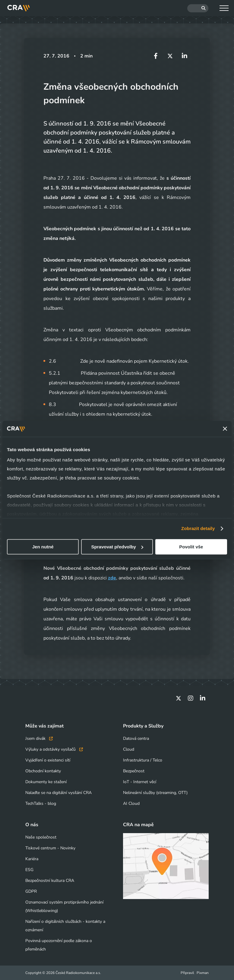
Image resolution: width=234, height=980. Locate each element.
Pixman (203, 973)
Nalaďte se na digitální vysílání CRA (58, 793)
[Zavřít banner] (225, 429)
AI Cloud (131, 803)
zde (112, 578)
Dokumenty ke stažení (46, 782)
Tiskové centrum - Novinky (50, 848)
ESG (29, 870)
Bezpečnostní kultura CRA (50, 881)
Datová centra (136, 738)
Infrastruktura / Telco (143, 760)
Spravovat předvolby (117, 547)
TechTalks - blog (41, 803)
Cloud (129, 749)
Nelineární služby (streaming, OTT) (155, 793)
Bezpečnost (134, 771)
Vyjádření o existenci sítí (48, 760)
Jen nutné (43, 547)
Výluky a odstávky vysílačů (54, 749)
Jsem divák (39, 738)
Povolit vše (191, 547)
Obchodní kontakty (43, 771)
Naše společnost (41, 837)
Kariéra (32, 859)
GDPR (31, 891)
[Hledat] (198, 8)
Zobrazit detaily (198, 528)
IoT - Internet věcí (140, 782)
